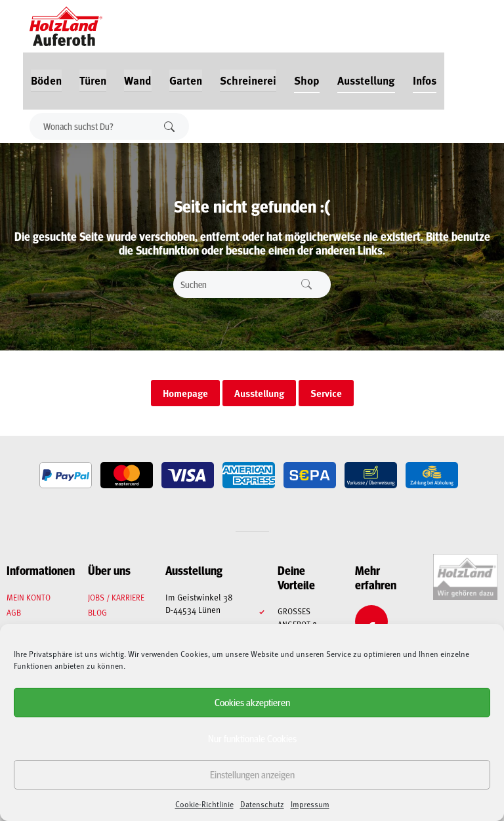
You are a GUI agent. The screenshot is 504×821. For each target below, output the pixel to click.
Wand (138, 80)
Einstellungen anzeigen (252, 774)
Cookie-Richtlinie (204, 804)
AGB (14, 612)
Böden (46, 80)
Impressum (310, 804)
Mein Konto (29, 597)
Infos (425, 80)
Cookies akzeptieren (252, 702)
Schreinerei (248, 80)
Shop (307, 80)
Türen (93, 80)
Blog (97, 612)
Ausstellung (366, 80)
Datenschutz (262, 804)
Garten (186, 80)
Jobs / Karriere (116, 597)
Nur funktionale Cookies (252, 738)
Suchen (169, 127)
